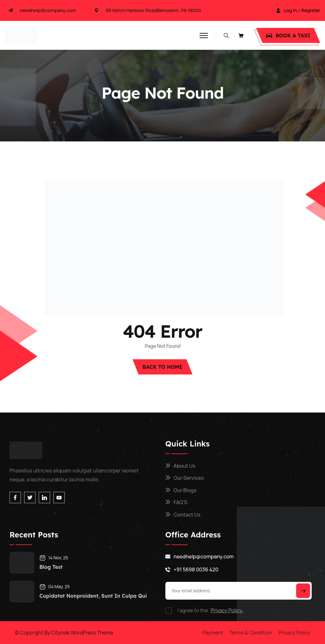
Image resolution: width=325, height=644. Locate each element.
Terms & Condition (251, 633)
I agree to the (210, 610)
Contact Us (187, 515)
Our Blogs (185, 490)
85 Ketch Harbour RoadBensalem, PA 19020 (153, 10)
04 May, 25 (55, 587)
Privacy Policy (294, 633)
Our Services (189, 478)
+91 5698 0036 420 (196, 569)
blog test (51, 567)
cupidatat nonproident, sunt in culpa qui (93, 596)
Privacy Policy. (227, 610)
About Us (185, 466)
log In (290, 10)
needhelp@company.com (48, 10)
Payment (213, 633)
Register (311, 10)
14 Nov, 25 (54, 558)
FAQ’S (180, 502)
